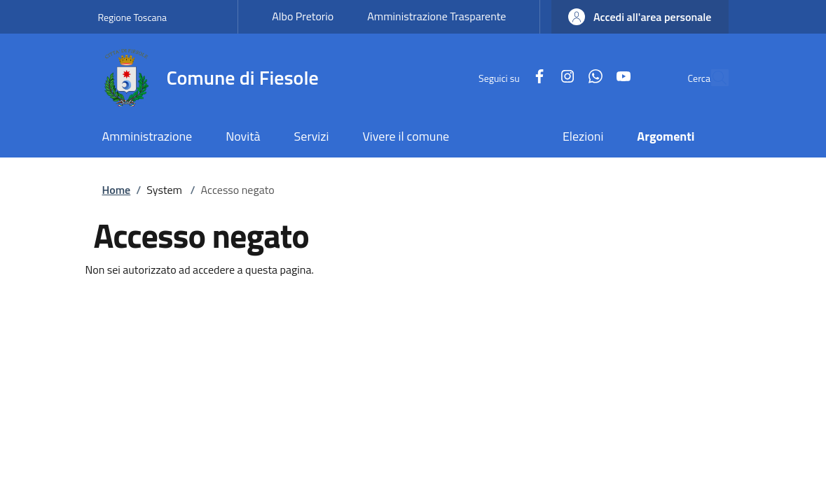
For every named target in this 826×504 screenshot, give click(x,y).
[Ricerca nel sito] (712, 78)
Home (117, 190)
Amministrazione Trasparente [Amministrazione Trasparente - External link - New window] (436, 16)
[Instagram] (535, 77)
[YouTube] (591, 77)
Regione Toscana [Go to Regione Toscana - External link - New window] (133, 17)
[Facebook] (507, 77)
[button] (640, 17)
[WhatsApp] (563, 77)
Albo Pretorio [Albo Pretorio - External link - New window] (303, 16)
